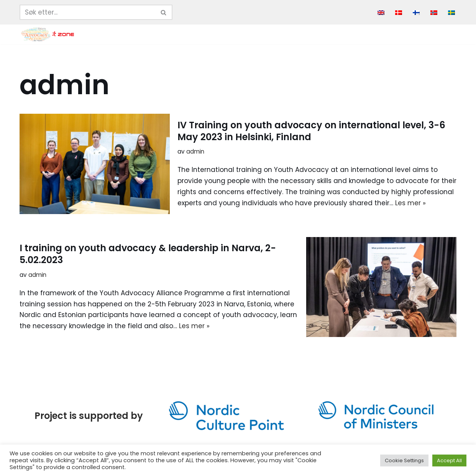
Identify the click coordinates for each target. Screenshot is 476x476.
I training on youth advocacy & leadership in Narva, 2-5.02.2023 (148, 254)
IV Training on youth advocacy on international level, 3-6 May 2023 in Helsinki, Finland (311, 131)
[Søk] (87, 12)
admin (195, 151)
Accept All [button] (449, 460)
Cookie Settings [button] (404, 460)
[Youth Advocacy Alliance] (47, 34)
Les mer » (410, 203)
